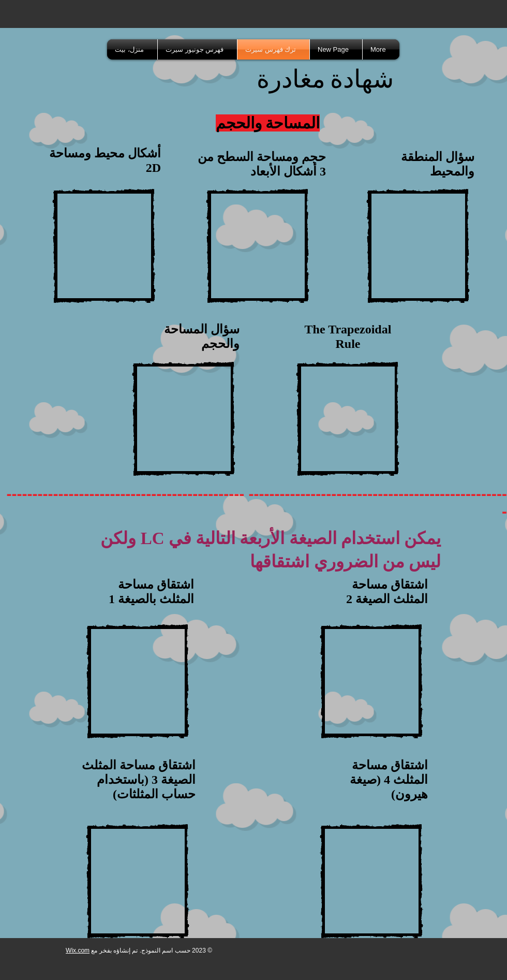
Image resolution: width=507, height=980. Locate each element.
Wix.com (78, 950)
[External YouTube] (104, 246)
